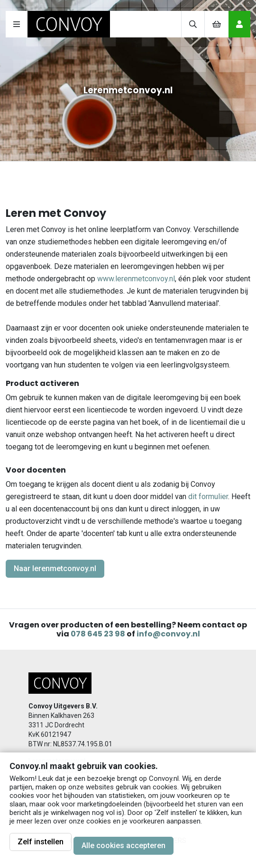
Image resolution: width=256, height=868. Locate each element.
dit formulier (208, 497)
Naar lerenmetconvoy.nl (55, 568)
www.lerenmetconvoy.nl (136, 279)
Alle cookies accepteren (123, 846)
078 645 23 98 (98, 634)
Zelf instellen (41, 842)
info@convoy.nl (168, 634)
